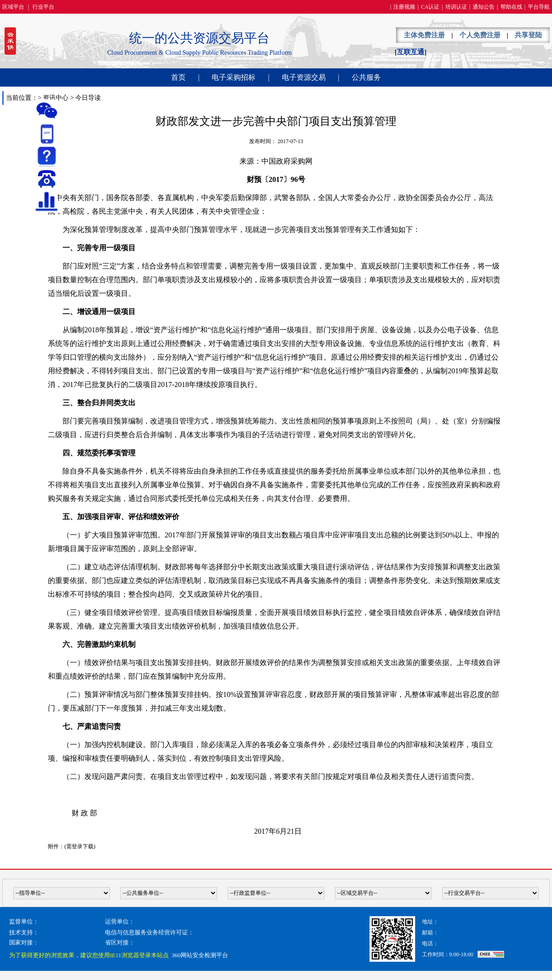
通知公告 (484, 7)
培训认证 (456, 7)
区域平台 (13, 7)
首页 (178, 77)
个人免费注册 (480, 35)
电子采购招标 (234, 77)
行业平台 (43, 7)
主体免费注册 (424, 35)
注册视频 (404, 7)
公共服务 (366, 77)
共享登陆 (528, 35)
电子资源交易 (304, 77)
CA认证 (430, 7)
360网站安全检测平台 (200, 955)
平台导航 (539, 7)
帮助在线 (511, 7)
